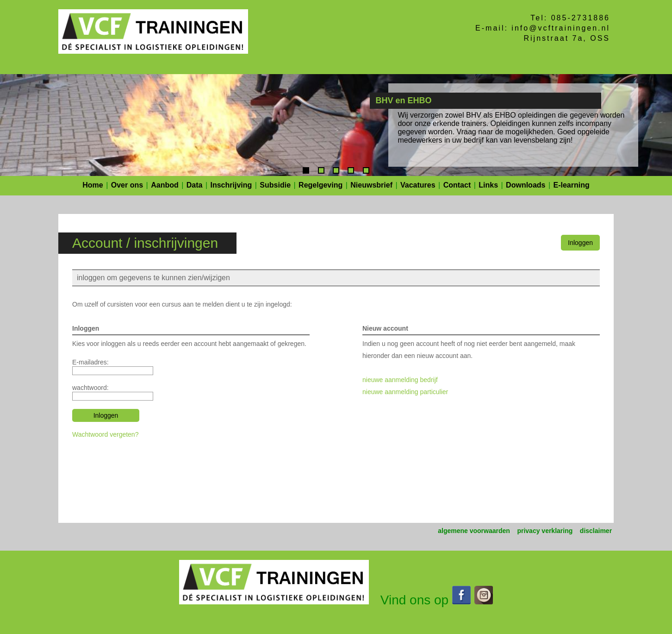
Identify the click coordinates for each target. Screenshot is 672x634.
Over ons (127, 185)
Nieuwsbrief (371, 185)
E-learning (572, 185)
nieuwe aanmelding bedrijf (400, 380)
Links (488, 185)
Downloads (526, 185)
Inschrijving (231, 185)
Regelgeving (320, 185)
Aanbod (165, 185)
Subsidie (275, 185)
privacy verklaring (545, 531)
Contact (457, 185)
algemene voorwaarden (474, 531)
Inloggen (580, 243)
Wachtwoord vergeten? (105, 434)
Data (195, 185)
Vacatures (418, 185)
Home (93, 185)
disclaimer (596, 531)
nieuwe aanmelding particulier (405, 392)
